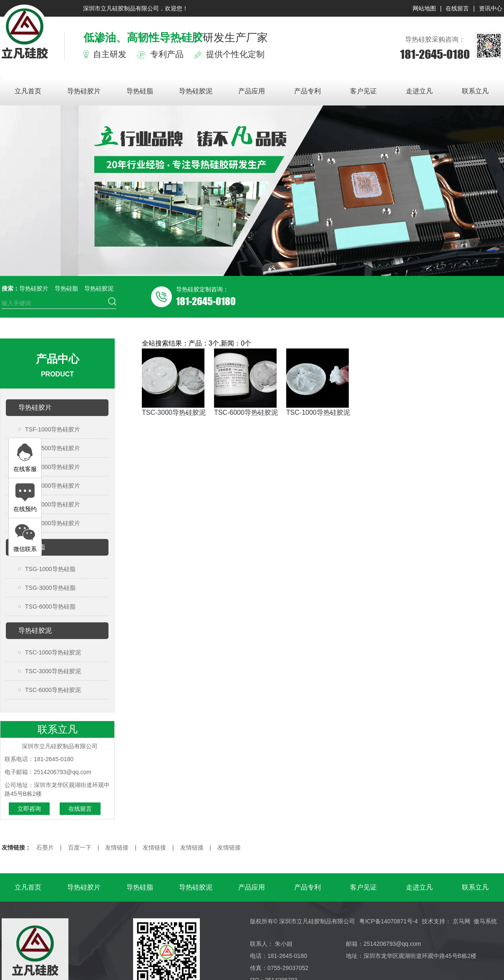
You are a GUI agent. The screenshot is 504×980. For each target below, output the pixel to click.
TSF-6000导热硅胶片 (53, 523)
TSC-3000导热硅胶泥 (53, 671)
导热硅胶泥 (196, 91)
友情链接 (117, 847)
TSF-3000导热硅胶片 (53, 486)
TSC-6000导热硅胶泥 (53, 690)
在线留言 (457, 8)
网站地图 (424, 8)
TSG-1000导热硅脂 (50, 569)
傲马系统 (485, 921)
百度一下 (80, 847)
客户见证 (363, 91)
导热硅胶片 (84, 91)
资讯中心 (491, 8)
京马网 (461, 921)
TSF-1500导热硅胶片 (53, 448)
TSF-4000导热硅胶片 (53, 504)
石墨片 (45, 847)
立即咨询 (29, 809)
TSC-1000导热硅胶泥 (53, 652)
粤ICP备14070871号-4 (388, 921)
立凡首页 (28, 91)
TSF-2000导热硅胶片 (53, 467)
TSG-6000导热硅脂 (50, 607)
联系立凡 (475, 91)
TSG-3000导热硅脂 (50, 588)
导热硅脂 (140, 91)
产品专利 (307, 91)
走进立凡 (419, 91)
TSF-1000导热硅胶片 (53, 429)
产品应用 (252, 91)
